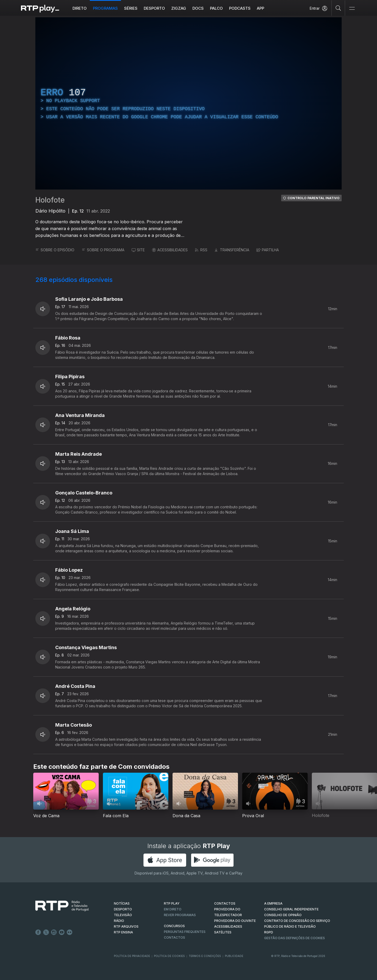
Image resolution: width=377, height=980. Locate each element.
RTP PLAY (172, 903)
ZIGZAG (179, 8)
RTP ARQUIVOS (126, 926)
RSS (201, 250)
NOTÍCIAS (122, 903)
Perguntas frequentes (185, 932)
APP (260, 8)
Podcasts (240, 8)
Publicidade (234, 956)
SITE (138, 250)
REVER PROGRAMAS (180, 915)
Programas (105, 8)
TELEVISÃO (123, 915)
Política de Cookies (169, 956)
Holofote (50, 200)
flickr (70, 932)
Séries (131, 8)
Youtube (62, 932)
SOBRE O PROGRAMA (103, 250)
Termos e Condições (205, 956)
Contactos (174, 937)
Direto (80, 8)
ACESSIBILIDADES (170, 250)
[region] (188, 103)
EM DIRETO (173, 909)
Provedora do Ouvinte (235, 921)
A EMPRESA (273, 903)
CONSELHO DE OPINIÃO (283, 915)
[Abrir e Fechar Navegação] (352, 9)
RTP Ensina (123, 932)
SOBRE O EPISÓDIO (55, 250)
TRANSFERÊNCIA (232, 250)
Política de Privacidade (132, 956)
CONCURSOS (174, 926)
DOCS (198, 8)
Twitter (46, 932)
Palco (216, 8)
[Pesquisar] (338, 8)
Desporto (154, 8)
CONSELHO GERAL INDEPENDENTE (291, 909)
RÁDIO (119, 921)
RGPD (269, 932)
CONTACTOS (225, 903)
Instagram (54, 932)
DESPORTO (123, 909)
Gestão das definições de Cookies (295, 938)
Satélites (223, 932)
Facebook (38, 932)
